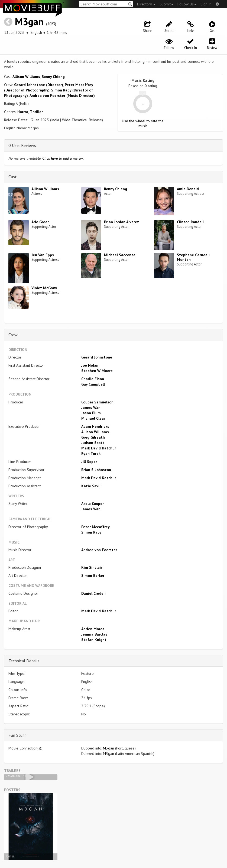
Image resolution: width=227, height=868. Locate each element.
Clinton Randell (190, 222)
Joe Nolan (90, 365)
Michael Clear (93, 418)
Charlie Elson (93, 379)
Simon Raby (91, 532)
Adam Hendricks (95, 426)
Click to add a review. (63, 158)
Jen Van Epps (43, 255)
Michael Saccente (120, 255)
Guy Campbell (93, 384)
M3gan (29, 22)
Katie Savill (91, 486)
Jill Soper (89, 462)
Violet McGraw (44, 288)
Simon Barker (93, 576)
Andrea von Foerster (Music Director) (62, 96)
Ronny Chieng (53, 77)
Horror (23, 112)
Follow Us (187, 4)
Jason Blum (91, 413)
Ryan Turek (91, 453)
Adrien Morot (93, 629)
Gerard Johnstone (97, 357)
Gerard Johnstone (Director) (39, 85)
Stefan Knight (94, 640)
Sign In (206, 4)
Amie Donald (188, 189)
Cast (13, 177)
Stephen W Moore (97, 371)
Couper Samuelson (97, 402)
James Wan (91, 407)
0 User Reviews (22, 145)
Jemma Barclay (94, 634)
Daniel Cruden (93, 593)
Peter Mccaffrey (95, 527)
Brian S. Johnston (96, 470)
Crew (13, 335)
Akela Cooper (93, 504)
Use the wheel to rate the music (143, 123)
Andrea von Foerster (99, 550)
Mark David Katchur (99, 448)
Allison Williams (26, 77)
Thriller (36, 112)
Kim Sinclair (92, 567)
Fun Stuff (17, 735)
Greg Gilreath (93, 437)
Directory (146, 4)
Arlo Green (40, 222)
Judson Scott (93, 443)
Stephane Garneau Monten (193, 257)
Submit (166, 4)
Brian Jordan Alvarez (121, 222)
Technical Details (24, 661)
